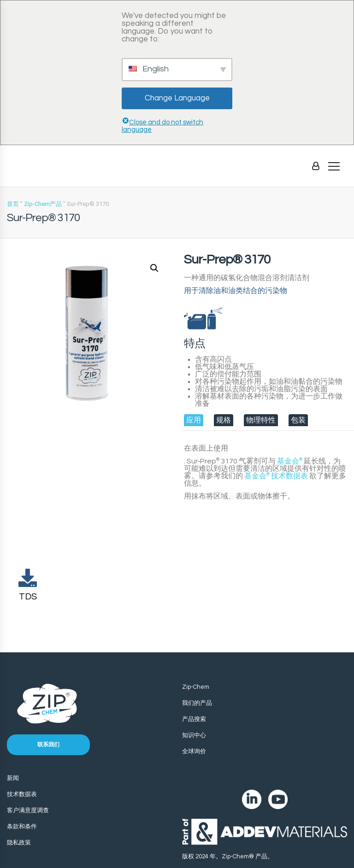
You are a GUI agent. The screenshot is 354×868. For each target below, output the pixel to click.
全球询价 (194, 751)
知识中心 (194, 735)
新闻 (13, 778)
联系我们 (48, 745)
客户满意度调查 (28, 810)
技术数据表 (276, 476)
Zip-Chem (196, 687)
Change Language (177, 98)
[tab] (194, 420)
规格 (224, 420)
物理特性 (261, 420)
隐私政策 (19, 843)
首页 (13, 204)
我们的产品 (197, 703)
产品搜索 (194, 719)
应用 (194, 420)
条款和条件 (22, 827)
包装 (298, 420)
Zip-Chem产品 (43, 204)
